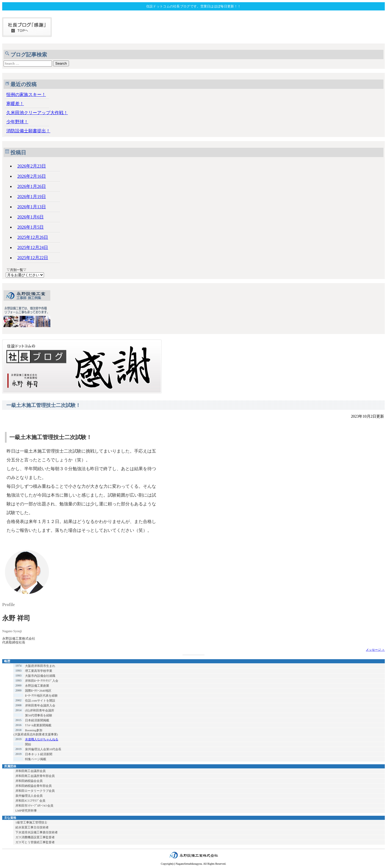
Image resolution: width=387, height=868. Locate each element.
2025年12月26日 (33, 237)
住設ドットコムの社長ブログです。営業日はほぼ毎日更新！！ (193, 6)
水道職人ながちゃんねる (42, 739)
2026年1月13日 (32, 207)
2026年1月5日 (31, 227)
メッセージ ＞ (375, 650)
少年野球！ (17, 122)
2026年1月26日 (32, 186)
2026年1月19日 (32, 197)
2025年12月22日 (33, 258)
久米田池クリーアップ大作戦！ (37, 113)
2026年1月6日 (31, 217)
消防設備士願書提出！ (28, 131)
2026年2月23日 (32, 166)
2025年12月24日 (33, 247)
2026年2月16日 (32, 176)
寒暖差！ (15, 104)
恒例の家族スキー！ (26, 95)
